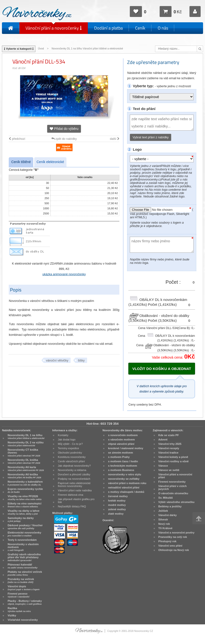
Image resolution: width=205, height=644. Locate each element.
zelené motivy (117, 509)
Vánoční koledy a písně (173, 457)
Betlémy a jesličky (170, 506)
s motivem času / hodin (123, 461)
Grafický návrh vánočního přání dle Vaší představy (24, 557)
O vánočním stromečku (173, 493)
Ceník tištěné (21, 162)
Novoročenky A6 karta (26, 469)
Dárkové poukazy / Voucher (25, 527)
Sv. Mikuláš (166, 498)
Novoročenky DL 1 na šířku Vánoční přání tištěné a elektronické (88, 49)
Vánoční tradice (168, 453)
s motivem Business (121, 470)
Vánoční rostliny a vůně (174, 461)
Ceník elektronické (50, 162)
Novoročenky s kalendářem (25, 483)
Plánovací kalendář (22, 566)
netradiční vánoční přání (124, 487)
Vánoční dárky (168, 515)
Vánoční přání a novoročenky (54, 28)
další (115, 139)
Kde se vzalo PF (169, 435)
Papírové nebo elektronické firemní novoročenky (74, 485)
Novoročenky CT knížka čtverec (24, 453)
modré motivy (117, 505)
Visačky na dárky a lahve (23, 512)
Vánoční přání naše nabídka (75, 490)
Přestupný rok (168, 541)
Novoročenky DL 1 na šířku (26, 437)
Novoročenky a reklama (72, 470)
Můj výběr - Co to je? (70, 444)
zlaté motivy (116, 514)
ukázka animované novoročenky (64, 274)
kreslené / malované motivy (126, 448)
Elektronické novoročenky (24, 534)
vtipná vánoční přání (121, 444)
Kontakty (69, 40)
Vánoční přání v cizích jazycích (173, 487)
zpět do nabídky (64, 139)
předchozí (17, 139)
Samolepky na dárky (21, 519)
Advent (163, 440)
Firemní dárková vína (70, 495)
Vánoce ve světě (169, 470)
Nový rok (164, 524)
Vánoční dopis (23, 588)
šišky (81, 361)
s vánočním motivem (121, 440)
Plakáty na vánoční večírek (25, 573)
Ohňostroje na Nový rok (174, 550)
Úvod (41, 49)
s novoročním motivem (123, 435)
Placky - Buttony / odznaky (25, 602)
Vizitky (12, 615)
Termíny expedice (68, 448)
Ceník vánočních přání (71, 461)
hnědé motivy (117, 501)
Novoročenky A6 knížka (24, 476)
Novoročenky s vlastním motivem (23, 547)
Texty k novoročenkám (22, 540)
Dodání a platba (108, 28)
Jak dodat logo (66, 440)
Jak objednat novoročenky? (74, 466)
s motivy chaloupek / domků (126, 492)
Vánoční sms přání (170, 546)
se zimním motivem (120, 453)
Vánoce (163, 466)
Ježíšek (163, 511)
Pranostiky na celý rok (173, 537)
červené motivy (118, 496)
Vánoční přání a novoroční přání (175, 476)
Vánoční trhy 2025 (170, 444)
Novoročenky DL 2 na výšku (25, 444)
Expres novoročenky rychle (25, 490)
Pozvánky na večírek (21, 581)
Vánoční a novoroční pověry (176, 533)
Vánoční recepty (169, 448)
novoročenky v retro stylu (124, 474)
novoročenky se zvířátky (124, 479)
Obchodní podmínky (28, 40)
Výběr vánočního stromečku (176, 502)
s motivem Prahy (119, 457)
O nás (163, 28)
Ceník (140, 28)
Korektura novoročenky (72, 457)
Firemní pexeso (18, 595)
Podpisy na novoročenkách (74, 479)
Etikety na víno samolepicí (24, 505)
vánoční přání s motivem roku (127, 483)
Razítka (19, 610)
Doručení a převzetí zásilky (74, 474)
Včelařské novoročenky (23, 620)
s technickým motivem (122, 466)
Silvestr (163, 519)
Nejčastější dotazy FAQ (72, 506)
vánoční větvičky (57, 361)
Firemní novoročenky (172, 482)
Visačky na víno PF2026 (25, 498)
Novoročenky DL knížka (24, 461)
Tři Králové (165, 528)
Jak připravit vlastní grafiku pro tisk (76, 501)
